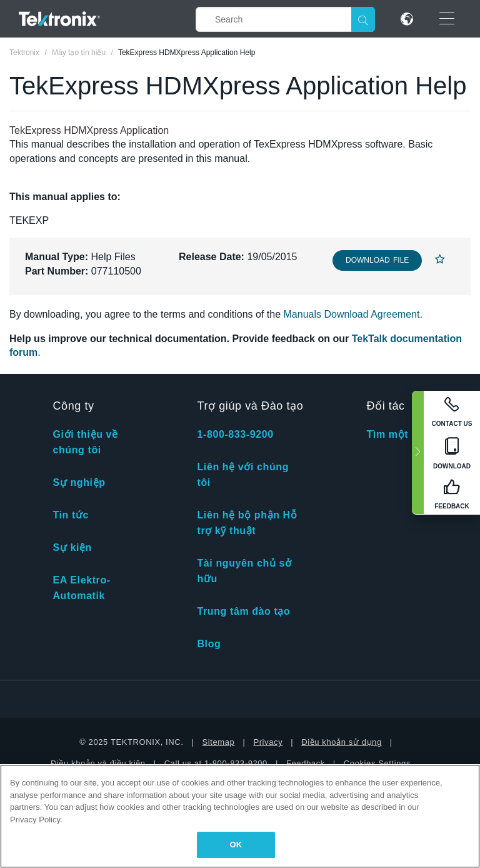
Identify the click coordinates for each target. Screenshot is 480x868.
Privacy (268, 742)
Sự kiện (72, 548)
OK (236, 845)
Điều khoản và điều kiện (98, 763)
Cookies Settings (377, 763)
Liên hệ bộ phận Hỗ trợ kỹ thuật (247, 523)
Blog (209, 644)
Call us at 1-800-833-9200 (216, 763)
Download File (377, 260)
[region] (240, 816)
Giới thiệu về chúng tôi (85, 442)
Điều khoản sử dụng (342, 742)
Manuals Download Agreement (352, 314)
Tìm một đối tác (406, 434)
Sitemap (219, 742)
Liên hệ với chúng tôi (243, 475)
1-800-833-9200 (235, 434)
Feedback (306, 763)
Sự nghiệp (79, 482)
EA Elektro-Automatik (81, 588)
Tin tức (71, 515)
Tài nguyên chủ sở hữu (244, 571)
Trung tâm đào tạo (243, 611)
